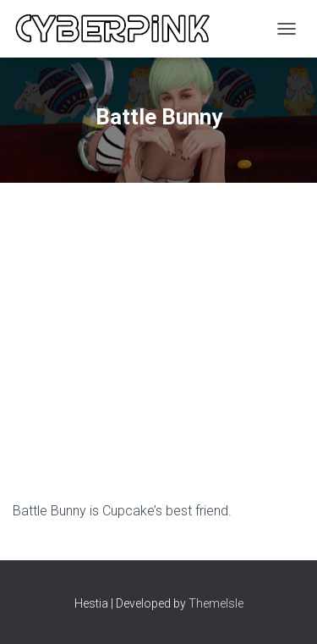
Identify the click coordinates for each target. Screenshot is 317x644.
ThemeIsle (216, 603)
